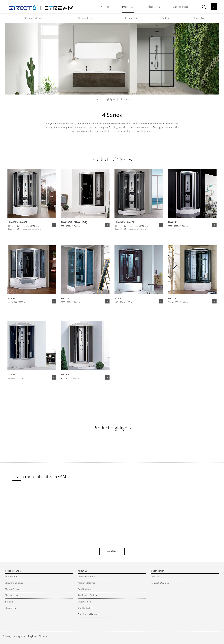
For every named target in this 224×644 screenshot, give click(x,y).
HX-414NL (173, 222)
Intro (97, 99)
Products (125, 99)
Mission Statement (87, 583)
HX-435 (172, 298)
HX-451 (11, 374)
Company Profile (86, 576)
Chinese (43, 636)
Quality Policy (85, 602)
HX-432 (118, 298)
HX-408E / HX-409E (18, 222)
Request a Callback (160, 583)
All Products (11, 576)
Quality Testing (86, 608)
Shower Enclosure (34, 18)
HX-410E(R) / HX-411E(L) (74, 222)
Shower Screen (86, 18)
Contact (155, 576)
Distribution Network (88, 614)
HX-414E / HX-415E (125, 222)
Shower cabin (131, 18)
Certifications (85, 589)
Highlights (110, 99)
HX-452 (65, 374)
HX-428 (65, 298)
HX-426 (11, 298)
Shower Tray (199, 18)
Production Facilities (88, 595)
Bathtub (166, 18)
